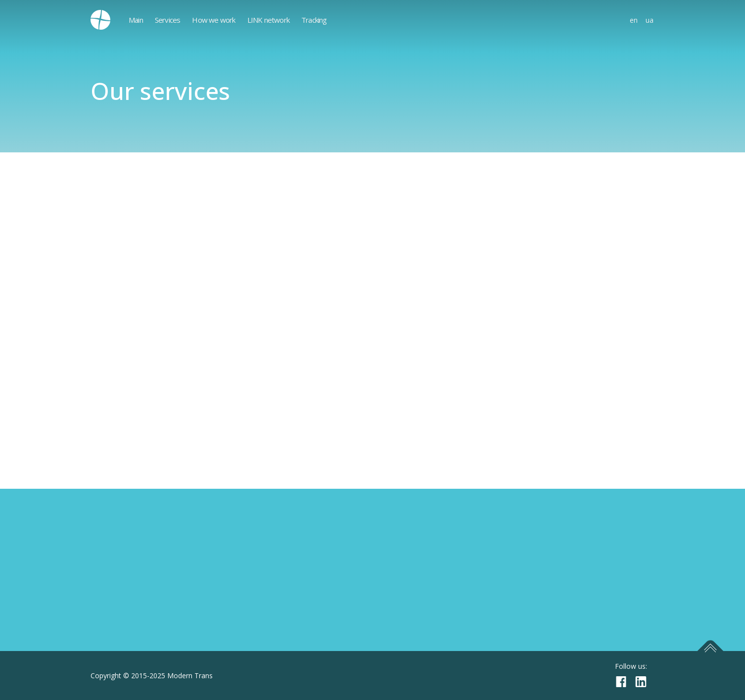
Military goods (117, 321)
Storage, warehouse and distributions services (177, 439)
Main (136, 20)
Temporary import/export (139, 241)
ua (650, 20)
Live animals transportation (142, 400)
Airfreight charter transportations (154, 340)
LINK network (268, 20)
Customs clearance (125, 360)
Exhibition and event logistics (144, 222)
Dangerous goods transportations (165, 202)
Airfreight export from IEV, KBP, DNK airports (175, 420)
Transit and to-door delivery (143, 380)
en (634, 20)
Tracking (314, 20)
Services (168, 20)
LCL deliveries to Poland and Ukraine (159, 281)
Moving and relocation (132, 261)
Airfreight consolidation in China (151, 301)
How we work (213, 20)
